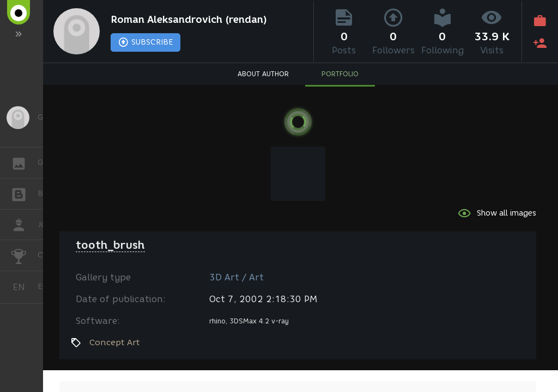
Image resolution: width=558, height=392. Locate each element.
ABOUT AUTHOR (263, 74)
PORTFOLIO (340, 74)
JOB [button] (24, 225)
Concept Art (114, 342)
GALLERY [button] (24, 163)
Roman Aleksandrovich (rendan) (189, 20)
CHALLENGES (24, 255)
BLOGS (24, 193)
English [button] (23, 287)
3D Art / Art (236, 277)
